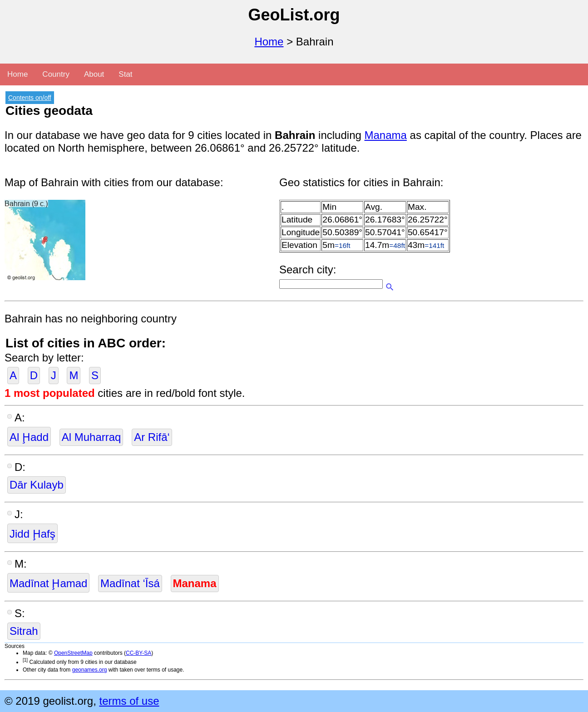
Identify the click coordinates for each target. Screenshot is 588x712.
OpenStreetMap (73, 653)
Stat (125, 74)
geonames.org (90, 670)
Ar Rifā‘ (152, 437)
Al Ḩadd (29, 437)
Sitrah (24, 631)
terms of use (129, 701)
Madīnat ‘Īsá (130, 583)
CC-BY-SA (138, 653)
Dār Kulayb (37, 485)
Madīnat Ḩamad (48, 583)
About (94, 74)
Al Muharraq (91, 437)
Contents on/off (30, 98)
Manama (386, 135)
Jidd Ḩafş (32, 534)
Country (56, 74)
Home (269, 42)
